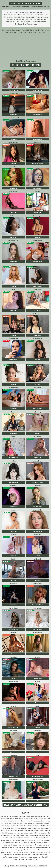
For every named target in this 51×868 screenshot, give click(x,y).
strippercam (13, 237)
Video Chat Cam (23, 15)
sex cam (13, 164)
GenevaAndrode (13, 240)
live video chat (13, 90)
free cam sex (38, 115)
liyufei (13, 289)
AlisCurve (13, 412)
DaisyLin (13, 559)
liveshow (13, 286)
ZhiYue (14, 363)
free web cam (13, 629)
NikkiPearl (38, 559)
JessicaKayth (38, 608)
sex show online (37, 164)
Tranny (20, 32)
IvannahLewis (13, 682)
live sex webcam (38, 605)
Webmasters (43, 866)
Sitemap (7, 866)
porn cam (13, 311)
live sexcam (13, 262)
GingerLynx (13, 265)
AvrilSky (13, 706)
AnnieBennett (13, 387)
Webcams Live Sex (32, 19)
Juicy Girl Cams (20, 17)
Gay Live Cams (40, 32)
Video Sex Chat (19, 19)
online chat (14, 188)
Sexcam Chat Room (33, 17)
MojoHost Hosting (21, 866)
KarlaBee (38, 706)
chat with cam (38, 678)
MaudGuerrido (13, 142)
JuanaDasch (38, 731)
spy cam (37, 384)
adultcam (38, 237)
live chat (37, 727)
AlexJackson (13, 486)
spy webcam (13, 752)
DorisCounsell (38, 584)
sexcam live (38, 654)
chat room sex (38, 90)
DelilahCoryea (14, 93)
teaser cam (13, 433)
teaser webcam (37, 286)
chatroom (14, 115)
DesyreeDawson (38, 780)
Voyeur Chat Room (37, 15)
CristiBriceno (37, 240)
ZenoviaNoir (38, 387)
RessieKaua (13, 755)
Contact (13, 866)
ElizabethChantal (13, 118)
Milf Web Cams (11, 32)
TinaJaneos (13, 535)
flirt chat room (37, 507)
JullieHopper (38, 486)
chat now (13, 213)
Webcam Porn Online (38, 13)
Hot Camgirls (6, 30)
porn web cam (37, 531)
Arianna (38, 191)
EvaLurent (37, 265)
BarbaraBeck (13, 608)
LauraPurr (38, 657)
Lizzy (38, 755)
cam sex (38, 433)
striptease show (38, 482)
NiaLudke (13, 69)
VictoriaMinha (13, 338)
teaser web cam (13, 727)
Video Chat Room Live (21, 13)
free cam (14, 678)
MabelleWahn (38, 633)
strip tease (37, 335)
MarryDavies (38, 436)
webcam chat (38, 139)
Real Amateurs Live (30, 24)
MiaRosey (13, 633)
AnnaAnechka (38, 510)
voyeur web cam (38, 776)
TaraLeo (38, 682)
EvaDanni (13, 461)
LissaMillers (13, 657)
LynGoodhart (38, 535)
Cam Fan (9, 13)
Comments (31, 61)
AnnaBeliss (37, 142)
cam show (14, 605)
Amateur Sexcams (10, 15)
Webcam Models (33, 866)
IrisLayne (38, 363)
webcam (38, 360)
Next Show (20, 61)
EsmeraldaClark (14, 191)
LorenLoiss (13, 584)
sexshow (13, 384)
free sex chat (38, 262)
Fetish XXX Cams (28, 30)
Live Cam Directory (23, 22)
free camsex (38, 580)
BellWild (13, 436)
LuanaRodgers (38, 216)
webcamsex (13, 409)
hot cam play (38, 188)
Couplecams (16, 30)
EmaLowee (38, 167)
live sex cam (38, 213)
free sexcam (13, 139)
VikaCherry (37, 412)
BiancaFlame (13, 167)
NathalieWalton (13, 216)
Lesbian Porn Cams (42, 30)
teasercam (13, 531)
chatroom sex (13, 654)
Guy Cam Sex (28, 32)
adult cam (13, 507)
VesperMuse (14, 314)
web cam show (38, 311)
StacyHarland (37, 338)
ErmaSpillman (37, 461)
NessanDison (14, 780)
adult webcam (38, 409)
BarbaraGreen (38, 314)
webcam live (13, 360)
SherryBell (13, 731)
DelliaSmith (38, 289)
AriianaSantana (37, 93)
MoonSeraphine (37, 118)
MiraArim (13, 510)
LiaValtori (38, 69)
